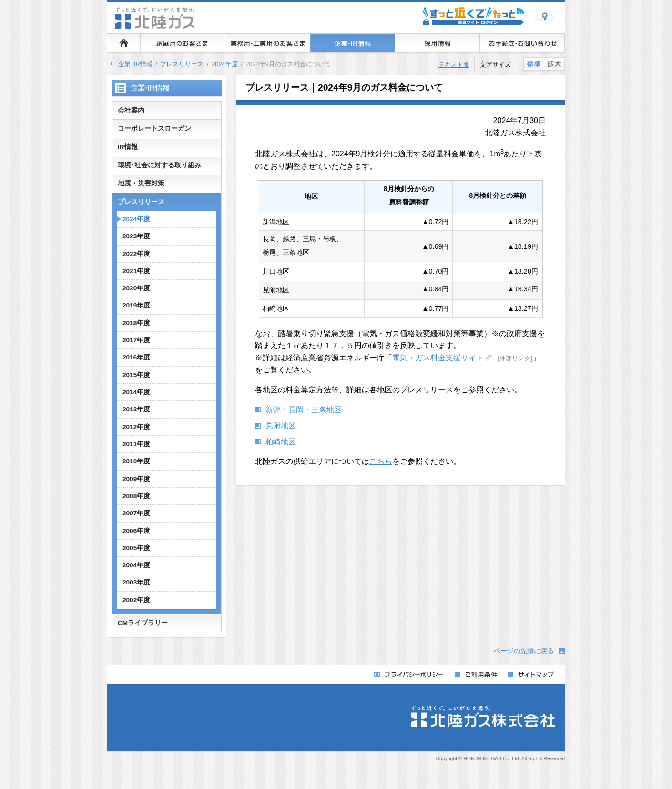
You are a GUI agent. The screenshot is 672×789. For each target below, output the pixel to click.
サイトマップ (531, 675)
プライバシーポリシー (410, 675)
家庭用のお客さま (183, 43)
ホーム (124, 43)
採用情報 (438, 43)
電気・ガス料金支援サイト (438, 358)
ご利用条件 (476, 675)
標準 (534, 63)
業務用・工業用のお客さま (268, 43)
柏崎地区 (281, 442)
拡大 (554, 63)
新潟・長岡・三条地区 (304, 410)
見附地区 (281, 425)
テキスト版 (454, 65)
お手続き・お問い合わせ (522, 43)
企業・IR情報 (353, 43)
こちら (381, 461)
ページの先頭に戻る (524, 651)
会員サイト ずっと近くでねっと (473, 18)
